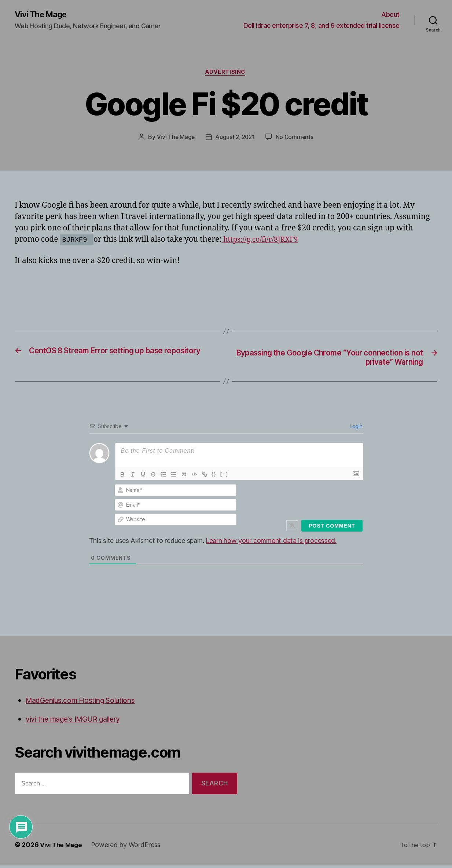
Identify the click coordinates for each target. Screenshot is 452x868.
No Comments (296, 139)
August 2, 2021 (235, 139)
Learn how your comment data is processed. (271, 543)
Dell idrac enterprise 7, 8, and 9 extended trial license (321, 26)
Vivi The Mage (43, 15)
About (390, 15)
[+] (224, 476)
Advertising (226, 73)
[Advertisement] (100, 289)
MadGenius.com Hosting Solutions (87, 703)
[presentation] (313, 501)
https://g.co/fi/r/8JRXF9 (263, 241)
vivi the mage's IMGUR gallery (79, 722)
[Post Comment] (332, 528)
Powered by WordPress (129, 847)
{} (214, 476)
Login (355, 429)
